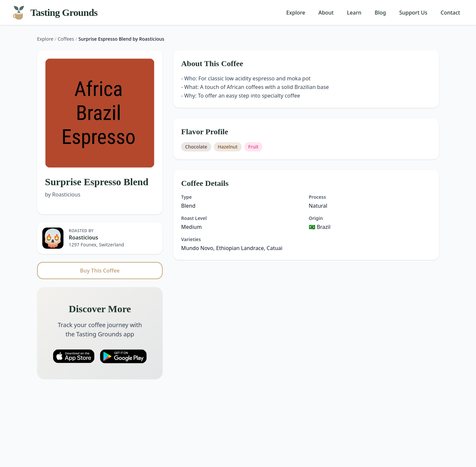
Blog (380, 13)
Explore (296, 13)
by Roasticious (63, 194)
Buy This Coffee (100, 271)
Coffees (66, 39)
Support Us (413, 13)
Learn (354, 13)
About (326, 13)
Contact (450, 13)
